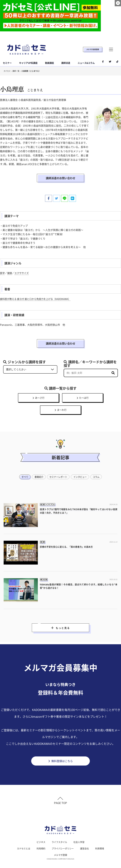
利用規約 (41, 841)
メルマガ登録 (60, 847)
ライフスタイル (59, 835)
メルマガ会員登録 (93, 49)
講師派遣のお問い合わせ (60, 175)
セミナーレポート (58, 467)
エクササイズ (23, 267)
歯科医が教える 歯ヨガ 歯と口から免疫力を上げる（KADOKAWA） (38, 293)
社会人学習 (79, 835)
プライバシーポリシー (63, 841)
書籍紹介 (37, 467)
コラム (98, 467)
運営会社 (84, 841)
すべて (23, 467)
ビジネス (41, 835)
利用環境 (100, 841)
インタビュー (81, 467)
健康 (10, 267)
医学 (3, 267)
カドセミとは (24, 841)
